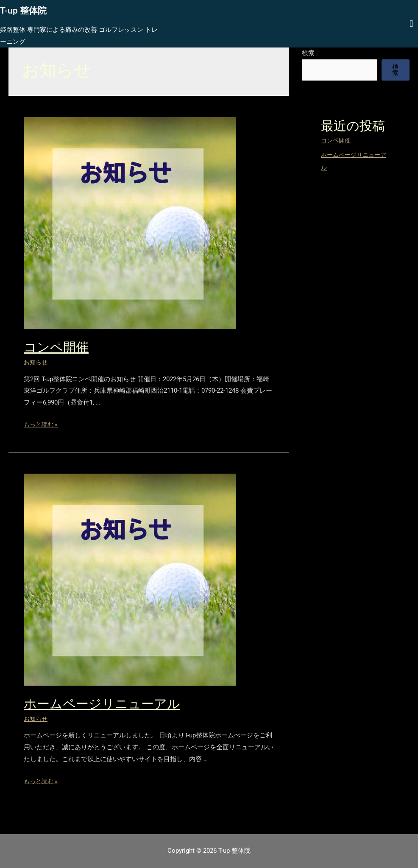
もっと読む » (42, 424)
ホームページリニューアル (102, 704)
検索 (308, 53)
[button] (411, 24)
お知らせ (36, 362)
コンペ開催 (56, 347)
